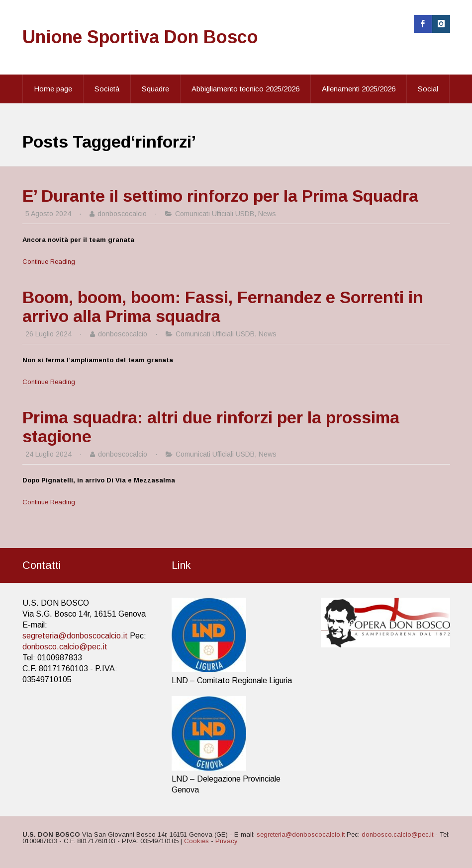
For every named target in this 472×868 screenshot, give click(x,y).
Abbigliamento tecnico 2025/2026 (245, 89)
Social (428, 89)
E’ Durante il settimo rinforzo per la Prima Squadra (220, 196)
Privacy (227, 841)
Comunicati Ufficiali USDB (215, 214)
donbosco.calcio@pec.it (65, 647)
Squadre (155, 89)
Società (107, 89)
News (267, 214)
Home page (53, 89)
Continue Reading (49, 262)
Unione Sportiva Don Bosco (140, 37)
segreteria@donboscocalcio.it (75, 636)
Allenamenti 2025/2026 (359, 89)
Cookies (196, 841)
